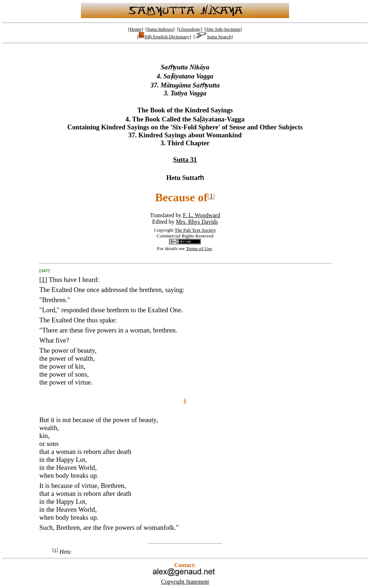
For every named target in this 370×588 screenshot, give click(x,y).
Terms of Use (199, 248)
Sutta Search (213, 37)
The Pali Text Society (195, 230)
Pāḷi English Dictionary (164, 37)
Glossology (190, 29)
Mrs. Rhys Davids (197, 222)
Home (136, 29)
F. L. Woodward (201, 215)
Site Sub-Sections (223, 29)
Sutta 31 (185, 160)
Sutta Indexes (160, 29)
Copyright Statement (185, 582)
